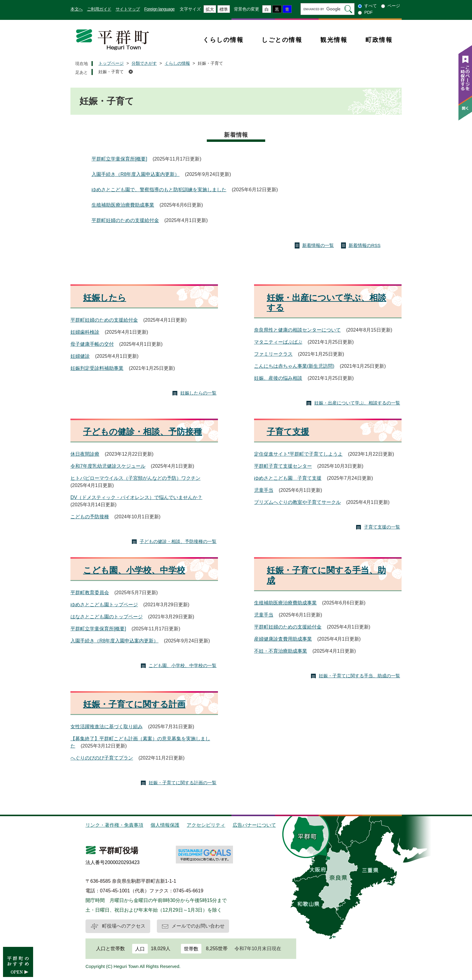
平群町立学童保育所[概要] (119, 159)
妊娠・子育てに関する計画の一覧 (183, 783)
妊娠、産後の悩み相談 (278, 378)
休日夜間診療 (85, 454)
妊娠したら (105, 298)
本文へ (77, 9)
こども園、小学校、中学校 (134, 570)
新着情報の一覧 (318, 245)
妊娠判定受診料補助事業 (97, 368)
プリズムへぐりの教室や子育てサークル (297, 502)
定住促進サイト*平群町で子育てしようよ (298, 454)
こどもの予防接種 (90, 517)
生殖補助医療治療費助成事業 (123, 205)
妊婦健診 (80, 356)
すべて (371, 6)
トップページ (111, 63)
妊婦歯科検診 (85, 332)
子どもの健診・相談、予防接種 (143, 432)
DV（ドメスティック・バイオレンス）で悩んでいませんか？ (136, 497)
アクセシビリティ (206, 825)
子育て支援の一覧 (382, 527)
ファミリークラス (273, 354)
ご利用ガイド (99, 9)
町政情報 (379, 40)
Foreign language (159, 9)
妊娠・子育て (111, 72)
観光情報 (334, 40)
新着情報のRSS (365, 245)
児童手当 (264, 490)
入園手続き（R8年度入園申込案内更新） (135, 174)
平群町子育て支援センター (283, 466)
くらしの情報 (223, 40)
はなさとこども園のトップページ (107, 617)
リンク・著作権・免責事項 (114, 825)
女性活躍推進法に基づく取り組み (107, 727)
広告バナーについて (254, 825)
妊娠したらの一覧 (198, 393)
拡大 (210, 9)
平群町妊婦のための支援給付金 (125, 220)
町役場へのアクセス (124, 926)
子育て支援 (288, 432)
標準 (224, 9)
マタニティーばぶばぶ (278, 342)
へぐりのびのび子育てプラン (102, 758)
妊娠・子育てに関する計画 (134, 704)
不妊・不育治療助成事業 (281, 651)
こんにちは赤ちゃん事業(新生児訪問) (294, 366)
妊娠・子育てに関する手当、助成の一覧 (359, 676)
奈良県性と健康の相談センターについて (297, 330)
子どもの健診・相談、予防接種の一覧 (178, 541)
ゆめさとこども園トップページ (104, 605)
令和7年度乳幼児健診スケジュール (108, 466)
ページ (394, 6)
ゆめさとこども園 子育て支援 (288, 478)
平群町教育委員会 (90, 593)
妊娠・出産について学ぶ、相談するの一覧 (357, 403)
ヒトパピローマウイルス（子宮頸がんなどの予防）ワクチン (135, 478)
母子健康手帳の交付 (92, 344)
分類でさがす (144, 63)
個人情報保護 (165, 825)
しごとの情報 (282, 40)
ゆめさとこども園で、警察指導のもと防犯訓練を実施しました (159, 190)
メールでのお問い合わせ (198, 926)
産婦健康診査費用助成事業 (283, 639)
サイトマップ (128, 9)
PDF (368, 12)
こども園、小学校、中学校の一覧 (183, 665)
